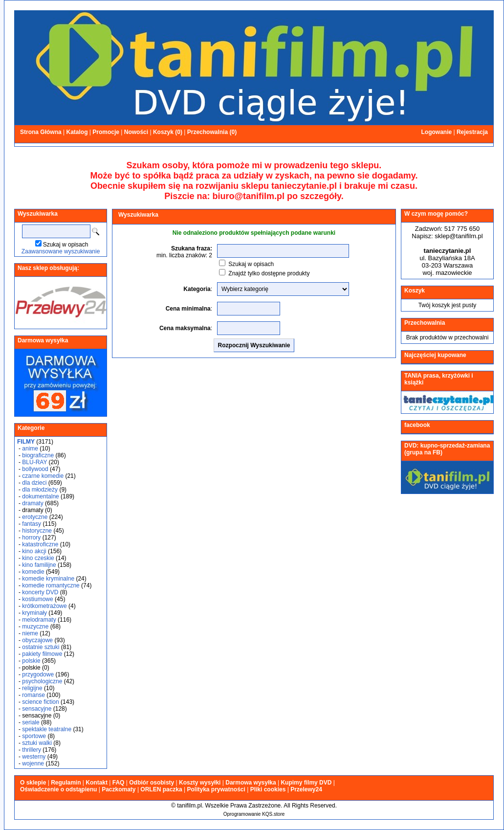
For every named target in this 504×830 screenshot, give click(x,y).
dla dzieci (34, 483)
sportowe (34, 736)
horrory (31, 538)
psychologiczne (42, 681)
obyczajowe (37, 640)
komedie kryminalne (48, 579)
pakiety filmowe (42, 654)
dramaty (33, 503)
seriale (31, 722)
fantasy (32, 524)
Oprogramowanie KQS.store (254, 814)
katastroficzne (40, 544)
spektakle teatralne (47, 729)
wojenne (33, 763)
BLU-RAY (34, 462)
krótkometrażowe (44, 606)
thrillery (32, 750)
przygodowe (38, 674)
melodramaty (39, 620)
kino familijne (39, 565)
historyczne (37, 531)
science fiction (40, 702)
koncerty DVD (40, 592)
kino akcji (34, 551)
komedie (33, 572)
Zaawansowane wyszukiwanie (61, 251)
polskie (31, 661)
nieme (30, 633)
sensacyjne (37, 709)
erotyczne (35, 517)
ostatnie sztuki (41, 647)
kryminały (34, 613)
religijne (32, 688)
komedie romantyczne (51, 585)
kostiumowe (37, 599)
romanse (33, 695)
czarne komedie (43, 476)
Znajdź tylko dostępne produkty (269, 273)
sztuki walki (37, 743)
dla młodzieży (40, 490)
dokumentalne (40, 496)
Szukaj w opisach (66, 245)
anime (30, 449)
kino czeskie (38, 558)
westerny (34, 757)
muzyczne (35, 627)
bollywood (35, 469)
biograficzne (38, 455)
